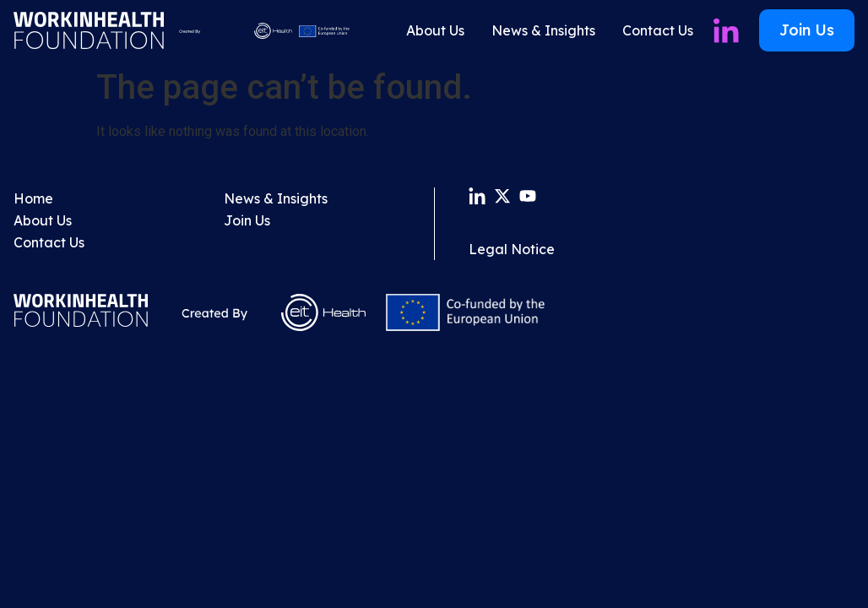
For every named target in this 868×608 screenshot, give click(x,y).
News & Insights (543, 30)
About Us (435, 30)
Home (33, 198)
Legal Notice (512, 249)
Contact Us (658, 30)
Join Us (247, 220)
